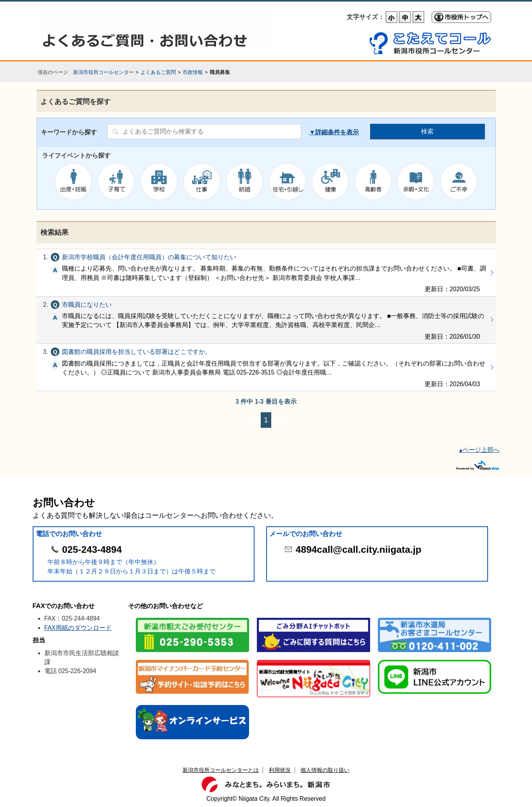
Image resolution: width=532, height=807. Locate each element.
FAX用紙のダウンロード (78, 628)
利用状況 (280, 770)
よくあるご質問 (158, 72)
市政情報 (193, 72)
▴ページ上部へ (479, 450)
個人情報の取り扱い (325, 770)
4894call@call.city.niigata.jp (359, 549)
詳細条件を (331, 132)
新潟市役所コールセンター (104, 72)
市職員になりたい (266, 320)
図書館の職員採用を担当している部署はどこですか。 (266, 367)
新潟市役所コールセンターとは (221, 770)
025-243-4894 (92, 549)
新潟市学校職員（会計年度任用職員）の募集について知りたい (266, 273)
